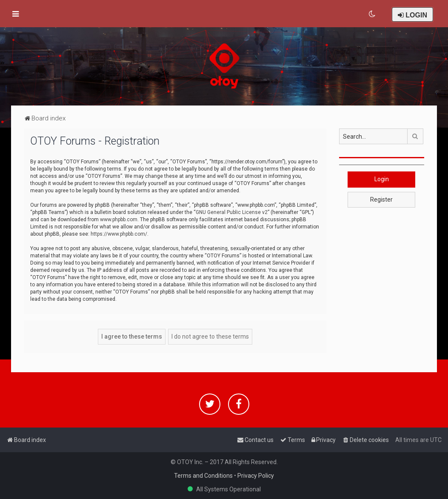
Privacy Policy (256, 476)
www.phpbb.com (119, 220)
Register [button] (381, 200)
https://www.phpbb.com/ (119, 234)
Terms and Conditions (203, 476)
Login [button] (382, 179)
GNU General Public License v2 (232, 212)
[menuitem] (372, 14)
